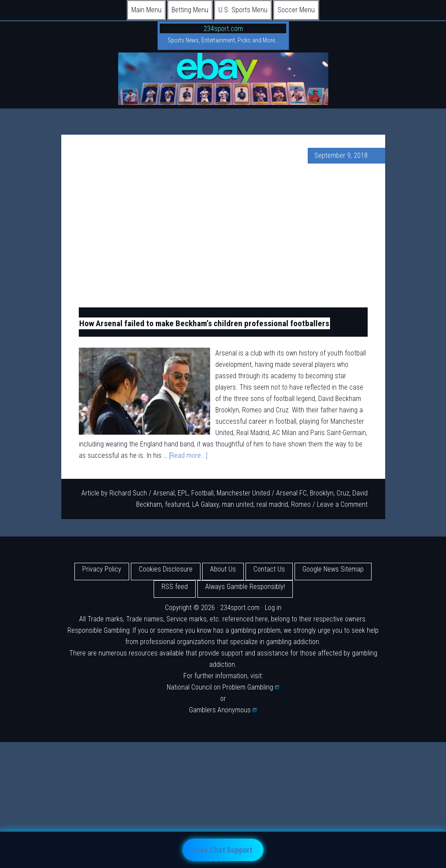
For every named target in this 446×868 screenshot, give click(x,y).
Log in (273, 608)
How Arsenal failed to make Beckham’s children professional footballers (204, 323)
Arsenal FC (291, 493)
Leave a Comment (342, 504)
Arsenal (164, 493)
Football (202, 493)
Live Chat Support (223, 850)
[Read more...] (188, 455)
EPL (183, 493)
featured (177, 504)
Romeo (301, 504)
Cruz (343, 493)
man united (238, 504)
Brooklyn (322, 493)
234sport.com (223, 29)
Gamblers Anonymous (223, 710)
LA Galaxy (205, 504)
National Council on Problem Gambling (223, 687)
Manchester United (243, 493)
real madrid (272, 504)
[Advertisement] (223, 235)
